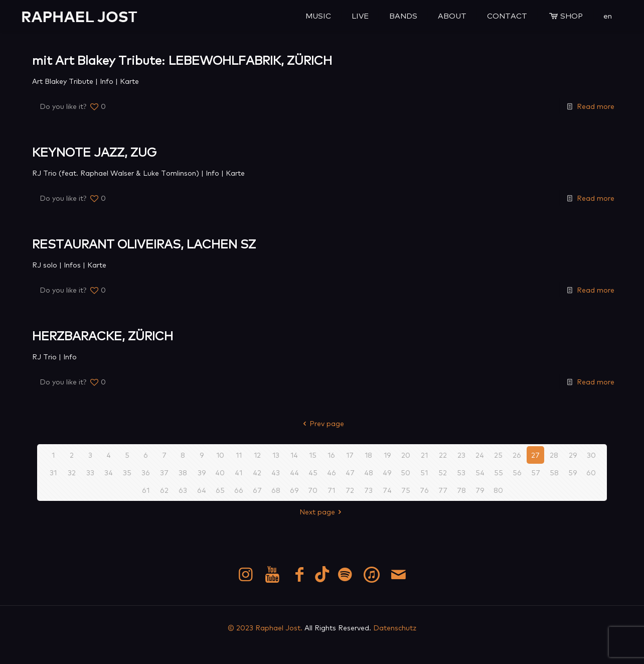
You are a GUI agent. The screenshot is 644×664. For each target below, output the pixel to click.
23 (461, 455)
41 (238, 472)
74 (387, 490)
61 (146, 490)
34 (109, 472)
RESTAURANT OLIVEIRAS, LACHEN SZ (144, 243)
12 (257, 455)
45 (313, 472)
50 (406, 472)
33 (90, 472)
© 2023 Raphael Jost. (265, 627)
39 (202, 472)
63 (183, 490)
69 (294, 490)
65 (220, 490)
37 (164, 472)
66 (239, 490)
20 (406, 455)
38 (183, 472)
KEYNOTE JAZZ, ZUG (94, 151)
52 (443, 472)
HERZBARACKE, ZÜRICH (103, 335)
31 (53, 472)
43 (276, 472)
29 (573, 455)
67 (257, 490)
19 (387, 455)
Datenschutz (395, 627)
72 (350, 490)
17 (350, 455)
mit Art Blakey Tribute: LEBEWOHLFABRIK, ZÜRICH (182, 59)
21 (424, 455)
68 (276, 490)
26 (517, 455)
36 (146, 472)
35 (127, 472)
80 (498, 490)
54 (480, 472)
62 (164, 490)
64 (202, 490)
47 (350, 472)
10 (220, 455)
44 (294, 472)
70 (313, 490)
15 (313, 455)
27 (535, 455)
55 (499, 472)
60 (591, 472)
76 (424, 490)
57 (536, 472)
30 (591, 455)
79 (480, 490)
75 (406, 490)
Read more (596, 106)
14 (294, 455)
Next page (322, 511)
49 (387, 472)
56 (517, 472)
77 (443, 490)
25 (498, 455)
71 (331, 490)
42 (257, 472)
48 (369, 472)
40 (220, 472)
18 (368, 455)
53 (461, 472)
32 (72, 472)
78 (461, 490)
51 (424, 472)
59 (573, 472)
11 (239, 455)
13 (276, 455)
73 (368, 490)
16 (331, 455)
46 (332, 472)
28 (554, 455)
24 (480, 455)
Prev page (322, 423)
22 (443, 455)
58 (554, 472)
